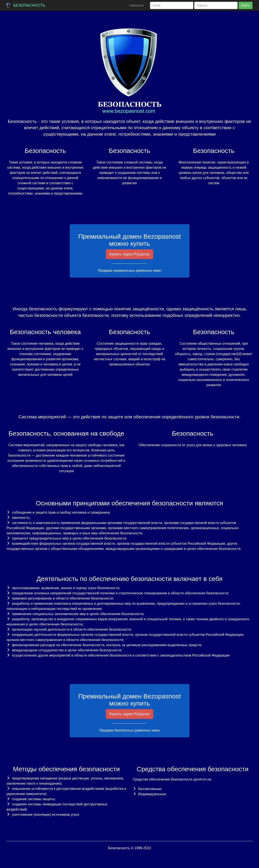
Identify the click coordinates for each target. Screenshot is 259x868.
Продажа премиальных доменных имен (129, 271)
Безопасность (29, 5)
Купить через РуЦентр (130, 254)
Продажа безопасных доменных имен (130, 730)
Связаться (136, 5)
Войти (246, 5)
